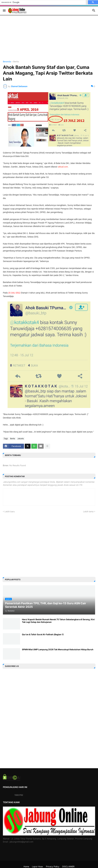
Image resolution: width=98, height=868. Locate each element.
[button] (4, 11)
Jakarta (21, 439)
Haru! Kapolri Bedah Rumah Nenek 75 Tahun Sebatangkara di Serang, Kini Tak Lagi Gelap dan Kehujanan (58, 621)
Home (26, 866)
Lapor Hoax (38, 866)
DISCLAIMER (68, 866)
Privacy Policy (53, 866)
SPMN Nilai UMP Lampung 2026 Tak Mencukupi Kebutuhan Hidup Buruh (58, 649)
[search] (43, 2)
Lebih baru (10, 511)
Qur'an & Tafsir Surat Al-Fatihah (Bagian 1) (43, 634)
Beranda (7, 62)
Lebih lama (88, 511)
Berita (16, 62)
